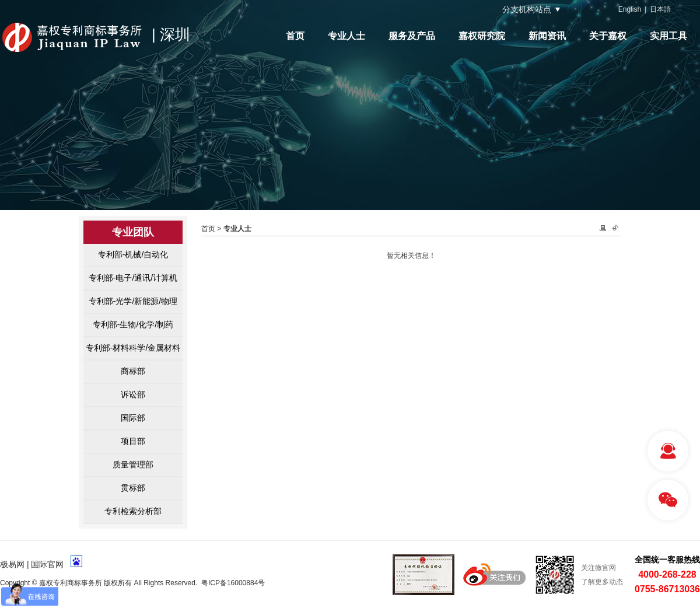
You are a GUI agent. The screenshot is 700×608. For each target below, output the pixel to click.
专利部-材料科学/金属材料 (133, 348)
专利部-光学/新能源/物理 (133, 301)
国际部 (133, 418)
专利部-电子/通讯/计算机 (133, 278)
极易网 (12, 564)
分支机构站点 (527, 9)
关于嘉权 (608, 36)
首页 (295, 36)
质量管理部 (133, 464)
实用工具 (668, 36)
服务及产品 (412, 36)
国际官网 (47, 564)
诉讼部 (133, 394)
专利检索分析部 (133, 511)
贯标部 (133, 488)
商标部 (133, 371)
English (630, 9)
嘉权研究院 (482, 36)
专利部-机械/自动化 (133, 254)
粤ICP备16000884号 (233, 583)
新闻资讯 (547, 36)
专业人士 (346, 36)
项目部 (133, 441)
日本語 (660, 9)
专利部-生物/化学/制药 (133, 324)
